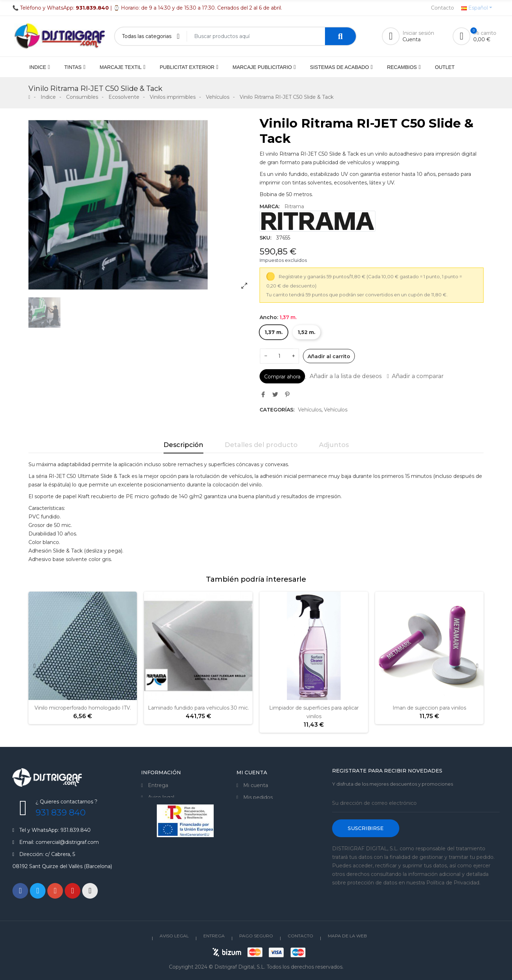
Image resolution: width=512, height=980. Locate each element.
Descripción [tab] (183, 445)
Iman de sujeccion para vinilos (429, 708)
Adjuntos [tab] (334, 445)
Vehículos (310, 410)
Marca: (270, 206)
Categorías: (277, 410)
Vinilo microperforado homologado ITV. (83, 708)
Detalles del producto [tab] (261, 445)
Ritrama (294, 206)
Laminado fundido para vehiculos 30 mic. (198, 708)
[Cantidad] (279, 356)
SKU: (265, 238)
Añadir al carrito (329, 356)
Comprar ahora (282, 377)
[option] (140, 205)
